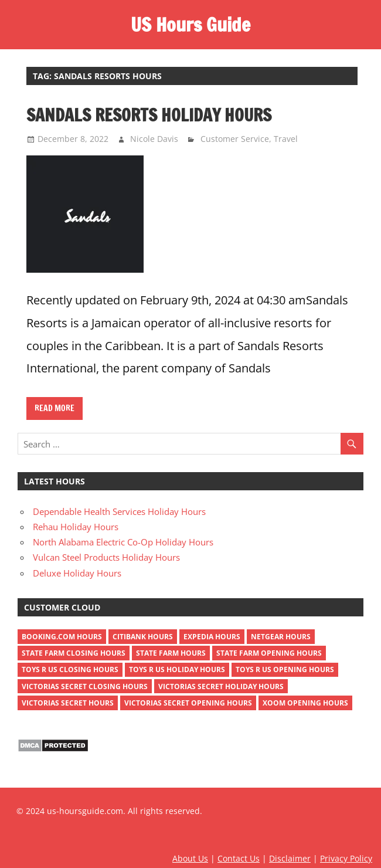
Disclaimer (290, 858)
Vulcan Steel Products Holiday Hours (106, 557)
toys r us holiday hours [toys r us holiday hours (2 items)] (177, 669)
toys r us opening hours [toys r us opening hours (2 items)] (285, 669)
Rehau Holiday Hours (76, 527)
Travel (286, 139)
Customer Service (235, 139)
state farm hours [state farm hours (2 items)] (171, 653)
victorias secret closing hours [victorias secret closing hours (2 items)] (85, 686)
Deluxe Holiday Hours (77, 573)
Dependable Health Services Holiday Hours (119, 511)
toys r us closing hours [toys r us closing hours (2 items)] (70, 669)
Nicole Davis (154, 139)
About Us (190, 858)
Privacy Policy (346, 858)
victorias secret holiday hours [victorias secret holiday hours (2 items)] (221, 686)
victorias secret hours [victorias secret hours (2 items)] (68, 703)
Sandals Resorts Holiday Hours (149, 115)
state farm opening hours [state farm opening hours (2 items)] (269, 653)
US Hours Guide (190, 25)
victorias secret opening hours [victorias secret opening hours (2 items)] (188, 703)
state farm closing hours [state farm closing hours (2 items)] (74, 653)
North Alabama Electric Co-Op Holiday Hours (123, 542)
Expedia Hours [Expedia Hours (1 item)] (212, 637)
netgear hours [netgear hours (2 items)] (281, 637)
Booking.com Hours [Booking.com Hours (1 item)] (62, 637)
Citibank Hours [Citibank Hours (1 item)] (143, 637)
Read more (55, 408)
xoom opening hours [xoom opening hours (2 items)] (305, 703)
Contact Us (239, 858)
